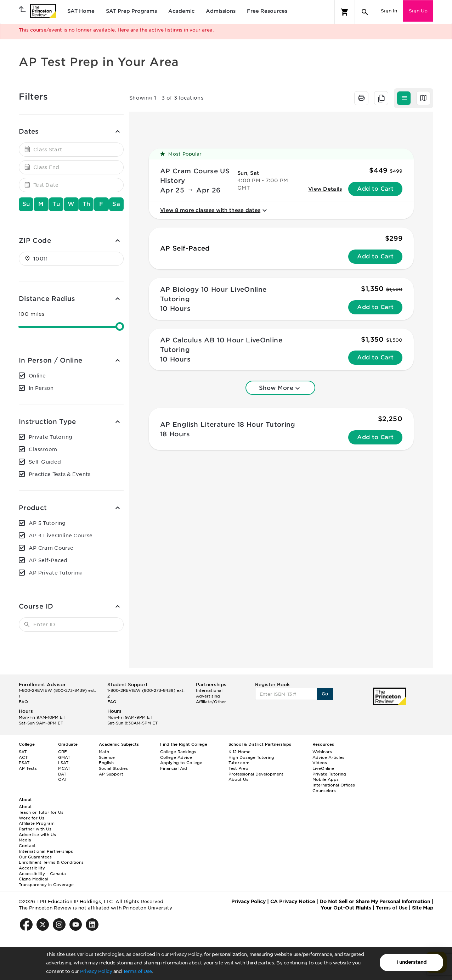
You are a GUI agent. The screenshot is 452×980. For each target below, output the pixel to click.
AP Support (111, 774)
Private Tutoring (50, 437)
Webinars (322, 752)
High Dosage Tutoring (251, 757)
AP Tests (28, 768)
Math (104, 752)
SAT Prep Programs (131, 11)
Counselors (324, 791)
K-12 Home (239, 752)
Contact (27, 846)
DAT (62, 774)
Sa (116, 204)
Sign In (389, 11)
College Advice (176, 757)
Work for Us (32, 818)
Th (86, 204)
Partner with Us (35, 829)
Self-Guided (45, 462)
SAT (23, 752)
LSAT (63, 763)
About (25, 807)
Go (325, 694)
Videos (320, 763)
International (209, 690)
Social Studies (113, 768)
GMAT (64, 757)
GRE (63, 752)
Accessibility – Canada (42, 874)
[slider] (120, 326)
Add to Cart (375, 189)
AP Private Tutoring (55, 573)
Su (26, 204)
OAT (63, 779)
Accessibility (32, 868)
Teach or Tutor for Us (41, 812)
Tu (56, 204)
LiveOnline (323, 768)
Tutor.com (239, 763)
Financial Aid (174, 768)
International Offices (334, 785)
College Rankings (178, 752)
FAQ (23, 702)
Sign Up (418, 11)
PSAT (24, 763)
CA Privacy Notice (293, 901)
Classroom (43, 449)
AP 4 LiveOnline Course (61, 536)
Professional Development (256, 774)
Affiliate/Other (211, 702)
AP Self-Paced (48, 560)
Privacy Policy (96, 971)
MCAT (64, 768)
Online (37, 376)
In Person (41, 388)
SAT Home (81, 11)
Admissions (221, 11)
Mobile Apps (326, 779)
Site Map (423, 908)
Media (25, 840)
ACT (23, 757)
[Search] (365, 12)
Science (107, 757)
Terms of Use (137, 971)
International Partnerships (46, 851)
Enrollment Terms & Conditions (51, 862)
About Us (238, 779)
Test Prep (238, 768)
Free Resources (267, 11)
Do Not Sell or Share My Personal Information (375, 901)
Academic (181, 11)
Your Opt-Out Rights (346, 908)
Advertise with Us (37, 835)
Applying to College (181, 763)
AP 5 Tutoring (47, 523)
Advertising (208, 696)
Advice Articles (328, 757)
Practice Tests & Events (60, 474)
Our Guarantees (35, 857)
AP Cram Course (51, 548)
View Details (325, 189)
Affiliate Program (37, 823)
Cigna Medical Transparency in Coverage (46, 882)
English (106, 763)
